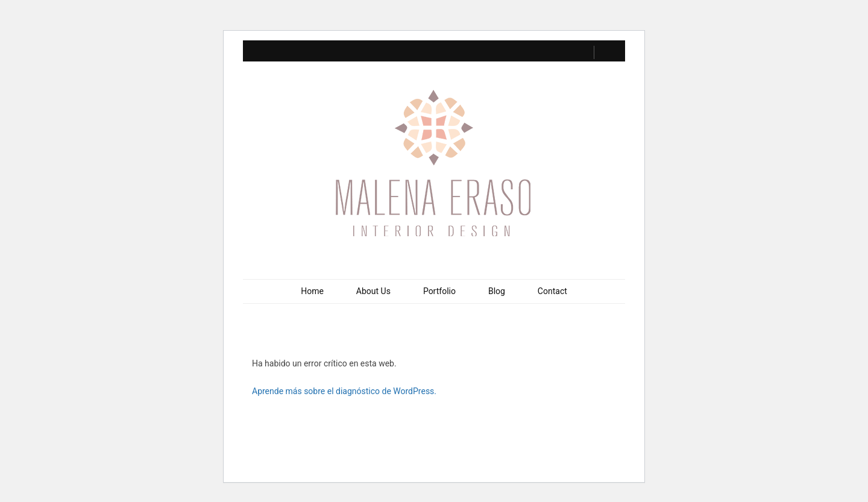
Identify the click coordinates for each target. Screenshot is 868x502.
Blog (497, 291)
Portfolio (439, 291)
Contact (552, 291)
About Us (373, 291)
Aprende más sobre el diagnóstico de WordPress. (344, 391)
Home (312, 291)
